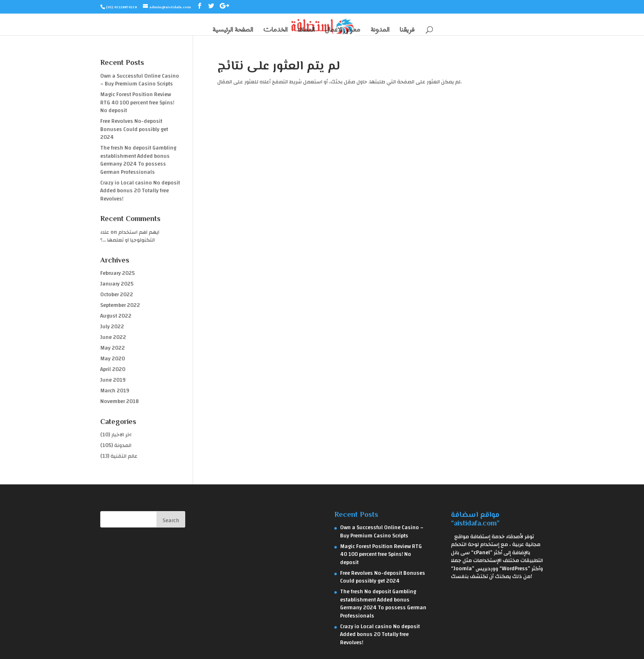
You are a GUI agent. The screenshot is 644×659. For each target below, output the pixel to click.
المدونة (380, 31)
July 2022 (112, 327)
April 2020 (113, 369)
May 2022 (113, 348)
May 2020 (113, 359)
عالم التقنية (124, 456)
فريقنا (407, 31)
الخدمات (275, 31)
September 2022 (120, 305)
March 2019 (115, 391)
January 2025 (117, 284)
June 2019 (113, 380)
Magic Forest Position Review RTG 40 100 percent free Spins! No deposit (137, 103)
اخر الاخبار (121, 435)
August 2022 (116, 316)
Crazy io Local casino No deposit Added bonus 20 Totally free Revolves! (140, 191)
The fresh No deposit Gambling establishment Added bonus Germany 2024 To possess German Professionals (138, 160)
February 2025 (117, 273)
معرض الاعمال (343, 31)
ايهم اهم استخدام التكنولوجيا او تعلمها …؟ (130, 236)
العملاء (306, 31)
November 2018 (120, 401)
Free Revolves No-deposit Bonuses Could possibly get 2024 (134, 129)
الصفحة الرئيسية (233, 31)
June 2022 (113, 337)
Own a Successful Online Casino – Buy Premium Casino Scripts (140, 80)
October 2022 (117, 295)
